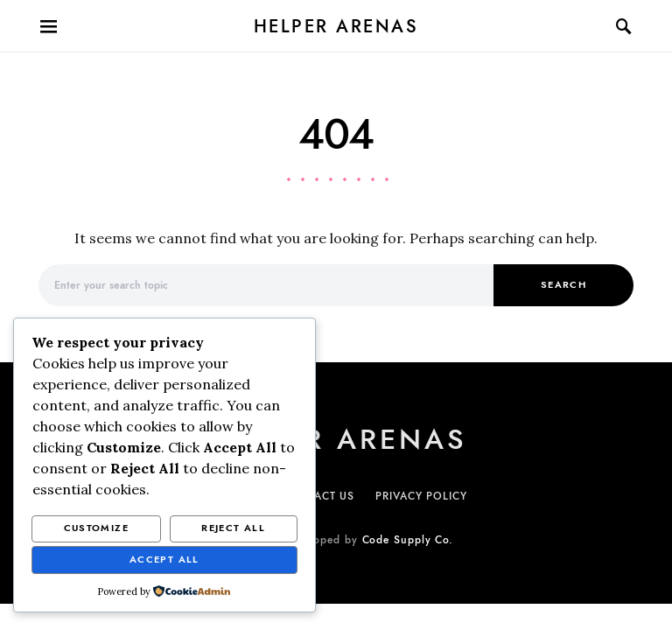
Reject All (233, 528)
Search (563, 285)
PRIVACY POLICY (421, 496)
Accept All (164, 560)
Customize (96, 528)
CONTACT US (318, 496)
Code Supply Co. (408, 540)
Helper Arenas (336, 26)
